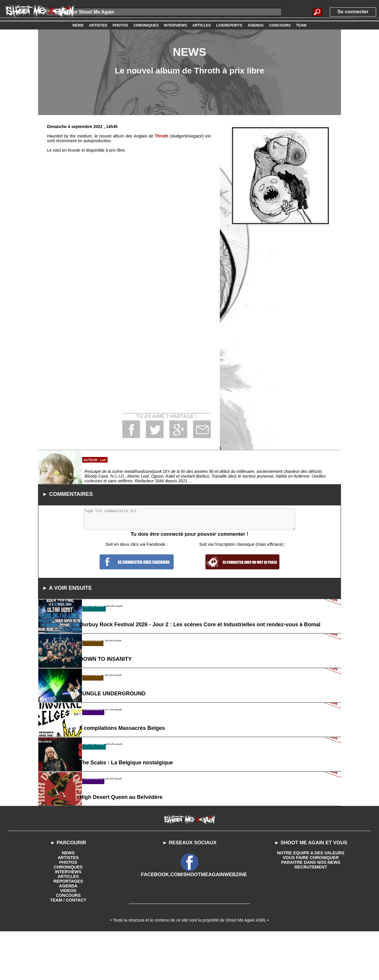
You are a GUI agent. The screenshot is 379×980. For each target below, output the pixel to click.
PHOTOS (68, 908)
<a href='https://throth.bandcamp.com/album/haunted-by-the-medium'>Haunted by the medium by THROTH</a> (129, 273)
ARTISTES (68, 904)
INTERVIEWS (68, 918)
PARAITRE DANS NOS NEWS (311, 908)
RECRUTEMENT (311, 913)
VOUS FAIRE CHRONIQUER (311, 904)
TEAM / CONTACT (68, 946)
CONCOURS (68, 941)
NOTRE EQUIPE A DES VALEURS (311, 899)
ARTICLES (68, 922)
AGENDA (68, 932)
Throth (162, 136)
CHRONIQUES (68, 913)
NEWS (68, 899)
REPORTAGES (68, 927)
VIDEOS (68, 937)
